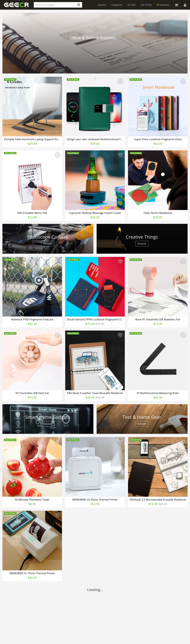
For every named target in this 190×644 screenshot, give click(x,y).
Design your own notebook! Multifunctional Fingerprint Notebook (95, 139)
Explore (102, 5)
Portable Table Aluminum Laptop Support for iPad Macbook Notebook (33, 139)
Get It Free (146, 5)
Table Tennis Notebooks (158, 213)
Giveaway (163, 5)
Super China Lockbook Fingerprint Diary (158, 139)
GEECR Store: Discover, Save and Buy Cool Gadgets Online (19, 7)
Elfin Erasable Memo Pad (32, 213)
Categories (117, 5)
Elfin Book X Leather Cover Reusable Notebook (95, 393)
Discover (48, 244)
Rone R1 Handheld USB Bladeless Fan (158, 319)
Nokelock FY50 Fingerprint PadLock (32, 319)
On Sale (132, 5)
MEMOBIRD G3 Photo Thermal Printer (95, 500)
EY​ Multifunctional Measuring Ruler (158, 393)
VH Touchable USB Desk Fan (32, 393)
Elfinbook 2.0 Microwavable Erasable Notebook (158, 500)
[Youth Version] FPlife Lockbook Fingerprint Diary (95, 319)
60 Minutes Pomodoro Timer (32, 500)
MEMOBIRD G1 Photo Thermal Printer (32, 573)
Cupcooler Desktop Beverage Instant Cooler (95, 213)
